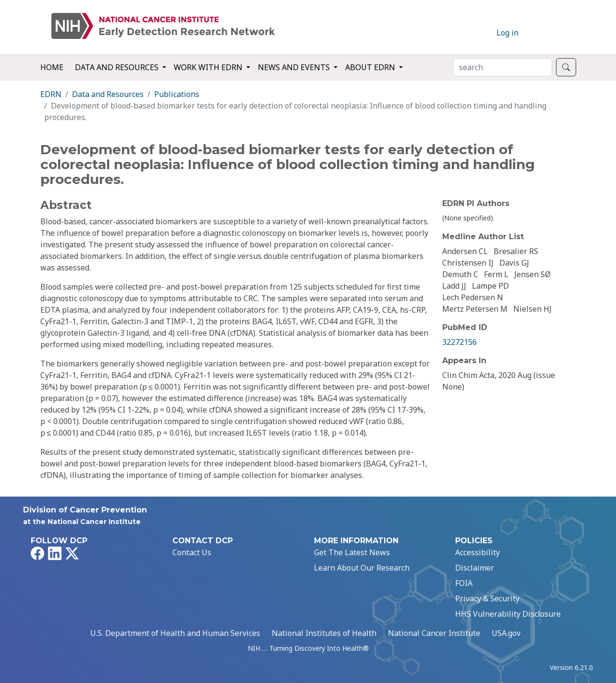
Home (52, 67)
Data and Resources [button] (118, 67)
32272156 (459, 342)
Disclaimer (475, 568)
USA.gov (506, 633)
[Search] (502, 67)
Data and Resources (108, 94)
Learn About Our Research (362, 568)
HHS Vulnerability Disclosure (508, 614)
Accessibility (477, 552)
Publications (177, 94)
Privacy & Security (487, 598)
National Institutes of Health (324, 633)
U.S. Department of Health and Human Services (175, 633)
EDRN (51, 94)
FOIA (464, 583)
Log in (507, 33)
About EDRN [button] (371, 67)
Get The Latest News (352, 552)
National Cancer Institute (434, 633)
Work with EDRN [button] (209, 67)
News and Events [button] (295, 67)
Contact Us (192, 552)
